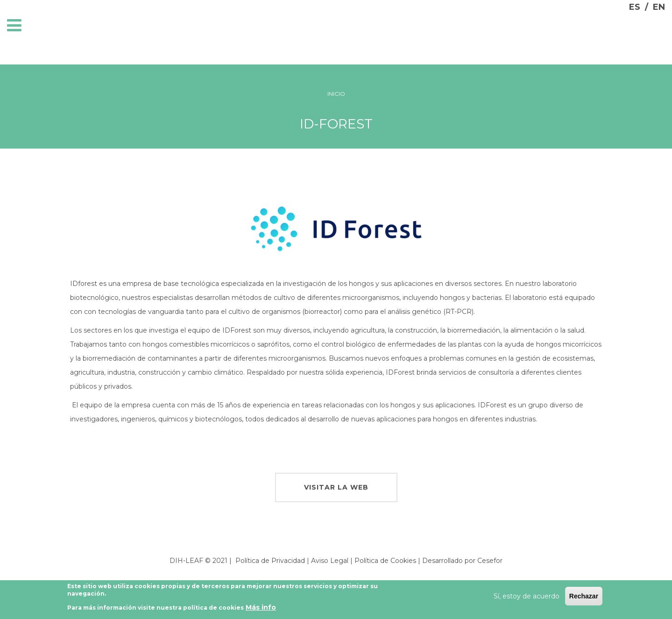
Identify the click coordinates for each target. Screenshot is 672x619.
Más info (261, 610)
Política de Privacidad (270, 561)
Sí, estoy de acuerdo (527, 598)
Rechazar (584, 598)
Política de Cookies (385, 561)
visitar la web (336, 487)
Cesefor (490, 561)
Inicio (336, 94)
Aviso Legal (330, 561)
